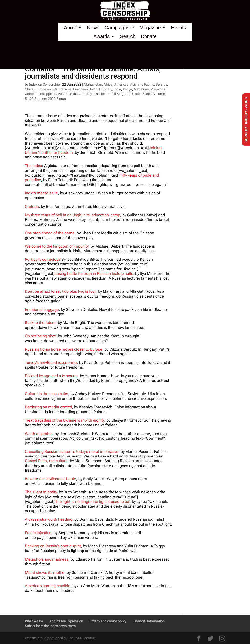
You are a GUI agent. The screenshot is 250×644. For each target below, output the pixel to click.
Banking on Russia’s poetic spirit (53, 546)
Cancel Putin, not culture (46, 461)
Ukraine (99, 94)
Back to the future (40, 323)
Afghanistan (93, 84)
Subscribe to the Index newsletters (50, 626)
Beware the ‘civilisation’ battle (51, 479)
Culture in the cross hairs (47, 394)
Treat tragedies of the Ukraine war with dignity (65, 420)
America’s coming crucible (48, 586)
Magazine (150, 28)
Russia (75, 94)
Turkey (87, 94)
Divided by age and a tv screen (51, 376)
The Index (33, 166)
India (117, 89)
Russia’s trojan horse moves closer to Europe (64, 349)
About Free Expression (66, 621)
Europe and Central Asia (53, 89)
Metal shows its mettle (45, 573)
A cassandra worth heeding (49, 519)
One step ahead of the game (50, 233)
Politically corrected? (43, 259)
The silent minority (41, 492)
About (70, 28)
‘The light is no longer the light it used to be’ (92, 502)
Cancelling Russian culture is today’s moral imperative (72, 452)
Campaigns (117, 28)
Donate (149, 36)
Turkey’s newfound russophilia (51, 362)
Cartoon (32, 206)
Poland (63, 94)
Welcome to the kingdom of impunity (57, 246)
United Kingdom (118, 94)
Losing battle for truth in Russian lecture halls (94, 274)
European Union (85, 89)
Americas (121, 84)
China (29, 89)
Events (179, 28)
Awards (102, 36)
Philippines (48, 94)
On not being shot (40, 336)
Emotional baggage (42, 309)
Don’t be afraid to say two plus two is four (60, 291)
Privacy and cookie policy (108, 621)
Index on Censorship (44, 84)
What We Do (34, 621)
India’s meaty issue (41, 193)
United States (142, 94)
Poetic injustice (38, 533)
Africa (108, 84)
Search (128, 36)
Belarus (161, 84)
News (93, 28)
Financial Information (149, 621)
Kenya (127, 89)
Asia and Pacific (142, 84)
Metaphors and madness (47, 559)
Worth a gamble (39, 434)
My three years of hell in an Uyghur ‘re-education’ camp (73, 215)
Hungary (105, 89)
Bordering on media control (48, 407)
